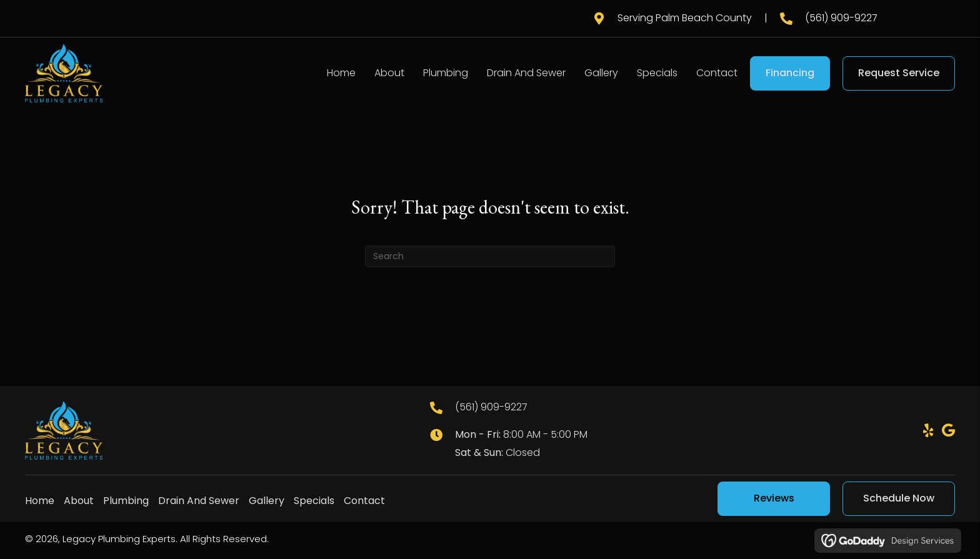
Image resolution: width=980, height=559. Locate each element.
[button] (928, 430)
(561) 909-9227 (841, 18)
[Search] (490, 256)
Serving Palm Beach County (685, 18)
